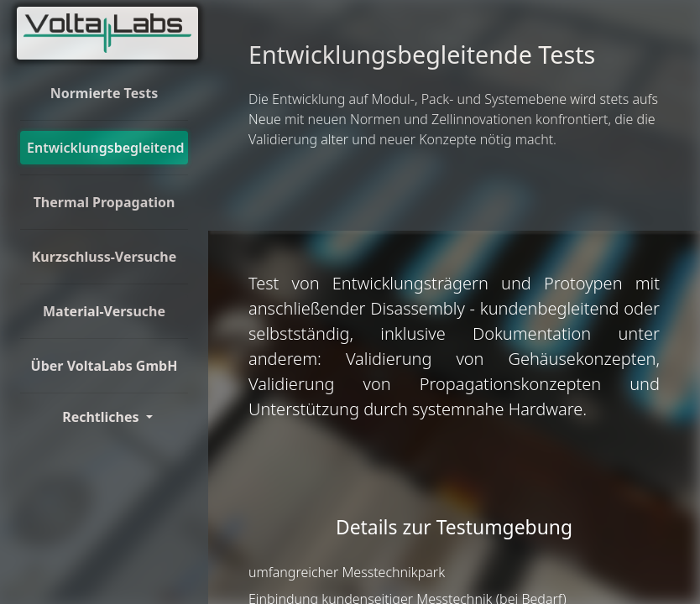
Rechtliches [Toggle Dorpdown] (102, 417)
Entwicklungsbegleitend (106, 148)
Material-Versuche (104, 311)
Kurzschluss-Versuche (104, 257)
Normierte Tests (104, 93)
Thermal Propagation (104, 202)
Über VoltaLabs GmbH (104, 366)
